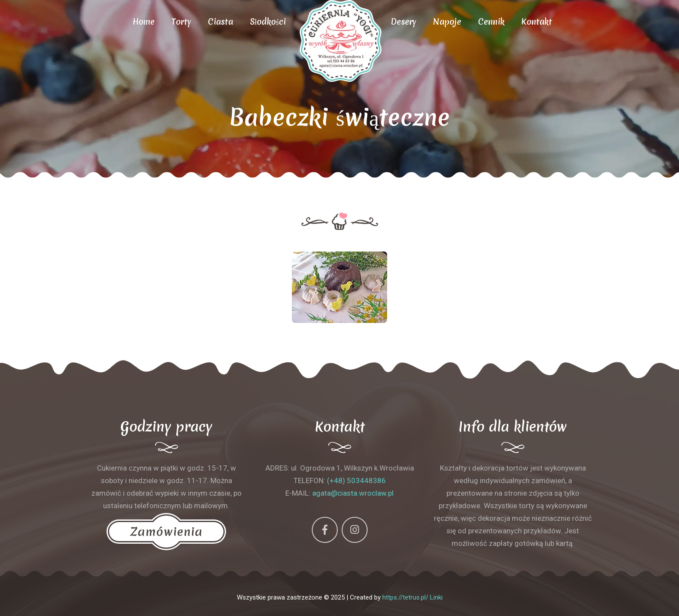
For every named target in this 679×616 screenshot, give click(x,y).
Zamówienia (166, 532)
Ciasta (220, 22)
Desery (403, 22)
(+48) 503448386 (356, 481)
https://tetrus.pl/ (405, 597)
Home (144, 22)
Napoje (447, 22)
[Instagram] (355, 530)
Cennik (491, 22)
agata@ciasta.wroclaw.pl (353, 493)
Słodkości (268, 22)
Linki (436, 597)
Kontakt (537, 22)
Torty (181, 22)
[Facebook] (325, 530)
